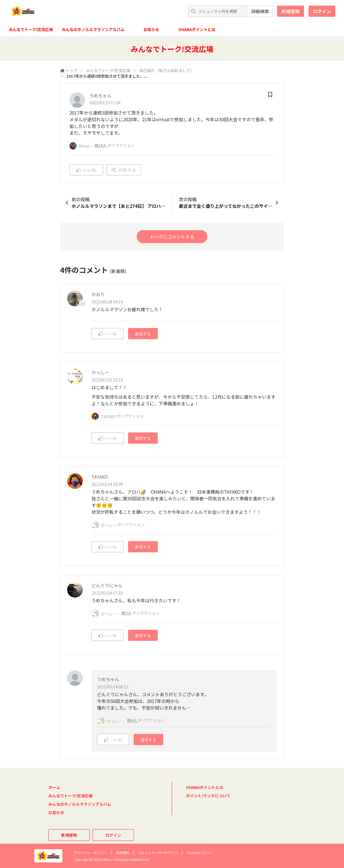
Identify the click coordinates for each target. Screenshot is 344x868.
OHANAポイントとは (197, 29)
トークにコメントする (172, 237)
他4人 (132, 720)
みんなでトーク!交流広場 (31, 29)
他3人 (126, 613)
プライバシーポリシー (90, 852)
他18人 (101, 145)
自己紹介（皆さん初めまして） (167, 70)
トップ (71, 70)
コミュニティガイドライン (158, 852)
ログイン (322, 11)
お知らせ (151, 29)
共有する (124, 170)
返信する (143, 334)
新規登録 (291, 11)
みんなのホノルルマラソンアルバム (93, 29)
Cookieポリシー (199, 852)
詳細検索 (260, 11)
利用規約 (122, 852)
